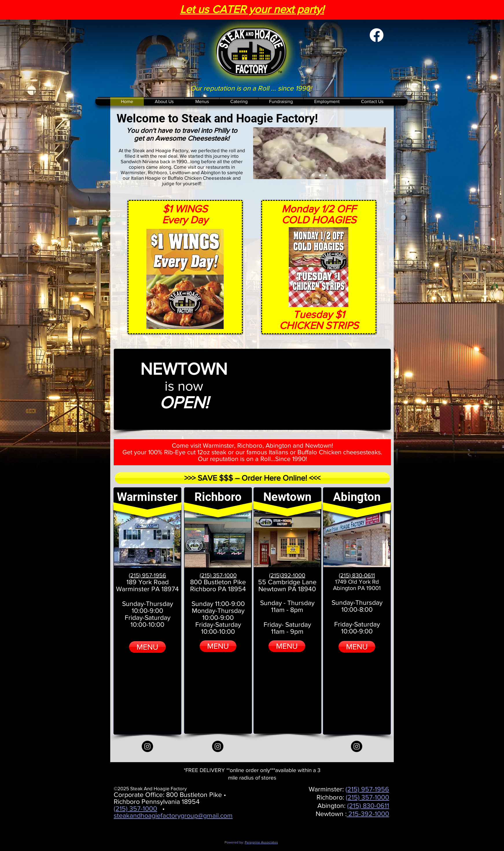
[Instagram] (147, 746)
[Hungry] (320, 175)
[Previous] (259, 153)
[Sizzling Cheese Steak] (313, 175)
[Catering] (326, 175)
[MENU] (147, 647)
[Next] (380, 153)
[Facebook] (377, 35)
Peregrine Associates (261, 842)
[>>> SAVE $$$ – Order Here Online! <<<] (252, 478)
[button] (202, 101)
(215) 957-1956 (367, 789)
